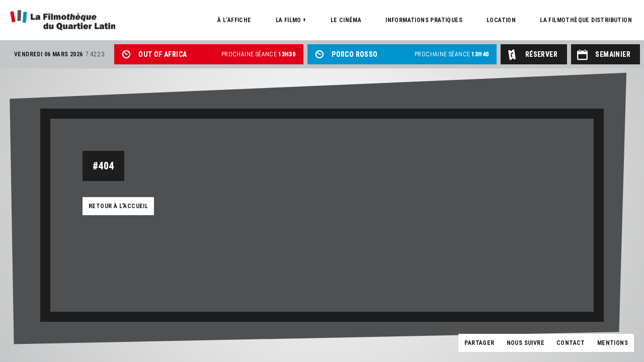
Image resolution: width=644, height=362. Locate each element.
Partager (479, 343)
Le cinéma (346, 20)
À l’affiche (234, 20)
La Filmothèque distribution (586, 20)
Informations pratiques (424, 20)
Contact (571, 343)
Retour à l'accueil (118, 206)
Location (501, 20)
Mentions (613, 343)
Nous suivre (526, 343)
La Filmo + (291, 20)
